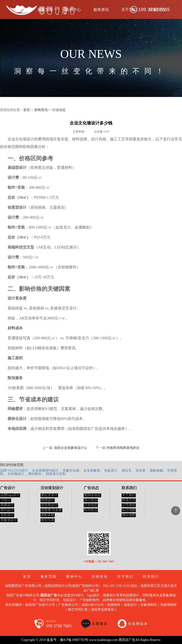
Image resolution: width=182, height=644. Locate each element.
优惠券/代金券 (51, 510)
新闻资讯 (101, 10)
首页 (27, 110)
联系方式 (129, 500)
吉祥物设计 (16, 474)
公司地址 (129, 505)
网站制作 (35, 474)
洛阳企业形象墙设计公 (71, 448)
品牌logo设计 (10, 495)
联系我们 (151, 577)
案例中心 (74, 577)
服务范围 (49, 577)
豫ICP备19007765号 (74, 640)
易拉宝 (127, 471)
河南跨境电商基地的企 (123, 448)
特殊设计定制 (56, 474)
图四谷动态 (92, 495)
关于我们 (129, 10)
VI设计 (6, 500)
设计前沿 (91, 500)
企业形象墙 (92, 471)
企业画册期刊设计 (45, 471)
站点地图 (129, 510)
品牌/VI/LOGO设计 (14, 471)
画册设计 (7, 505)
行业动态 (59, 110)
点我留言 (100, 624)
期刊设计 (7, 510)
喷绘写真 (48, 520)
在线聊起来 (138, 624)
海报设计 (48, 500)
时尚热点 (91, 510)
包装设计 (111, 471)
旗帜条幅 (156, 471)
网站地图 (129, 515)
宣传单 (141, 471)
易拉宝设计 (49, 495)
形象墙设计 (9, 520)
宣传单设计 (49, 505)
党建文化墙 (71, 471)
